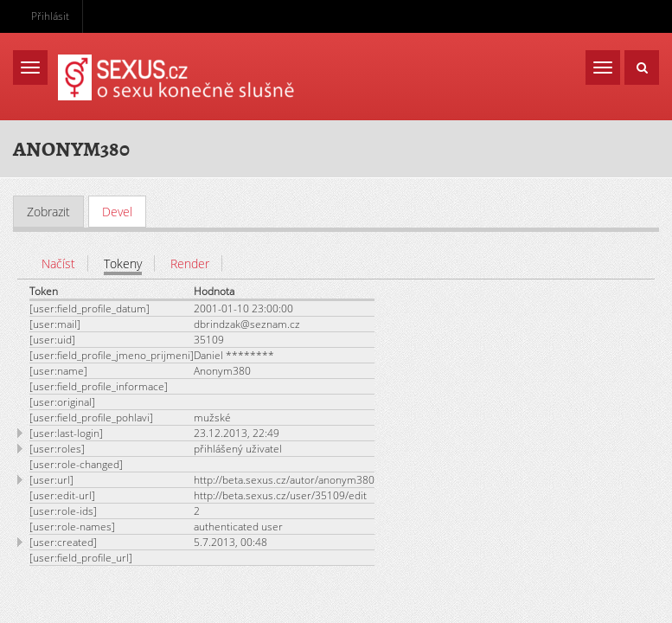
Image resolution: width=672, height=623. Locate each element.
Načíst (58, 263)
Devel (124, 212)
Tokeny (123, 263)
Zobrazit (48, 212)
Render (190, 263)
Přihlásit (50, 16)
